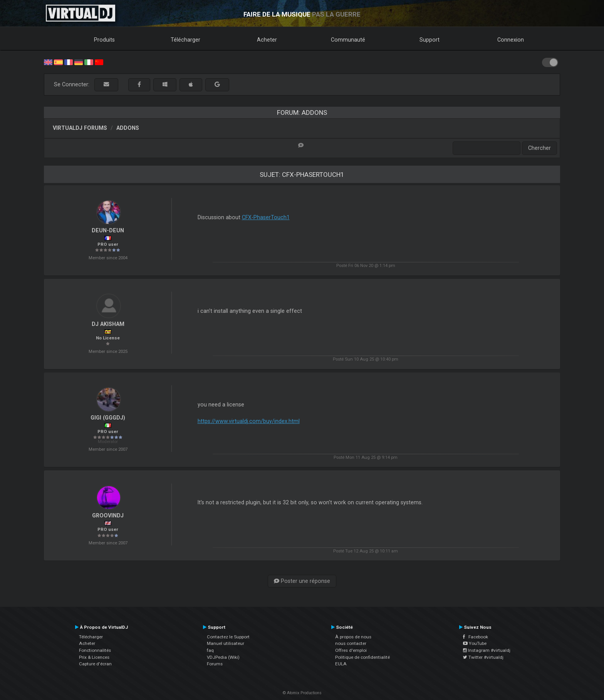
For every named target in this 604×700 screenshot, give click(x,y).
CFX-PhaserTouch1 (266, 217)
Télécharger (185, 40)
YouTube (475, 643)
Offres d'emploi (351, 650)
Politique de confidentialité (362, 657)
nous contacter (351, 643)
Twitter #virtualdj (483, 657)
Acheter (267, 40)
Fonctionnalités (95, 650)
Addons (128, 128)
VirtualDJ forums (80, 128)
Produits (104, 40)
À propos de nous (353, 637)
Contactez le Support (228, 637)
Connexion (511, 40)
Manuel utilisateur (226, 643)
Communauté (348, 40)
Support (430, 40)
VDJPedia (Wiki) (223, 657)
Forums (215, 664)
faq (210, 650)
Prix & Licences (94, 657)
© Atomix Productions (302, 693)
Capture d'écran (95, 664)
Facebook (476, 637)
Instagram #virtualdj (487, 650)
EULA (341, 664)
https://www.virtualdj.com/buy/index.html (249, 421)
